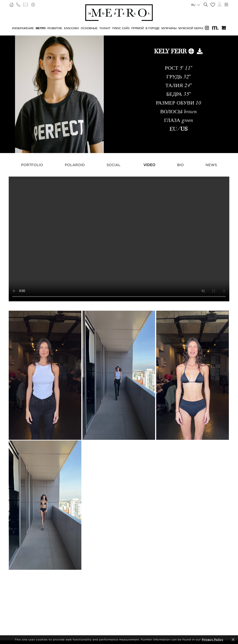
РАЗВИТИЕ (55, 28)
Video (149, 165)
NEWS (211, 165)
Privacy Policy (213, 640)
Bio (180, 165)
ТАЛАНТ (105, 28)
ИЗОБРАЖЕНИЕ (23, 28)
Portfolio (32, 165)
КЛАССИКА (71, 28)
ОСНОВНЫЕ (89, 28)
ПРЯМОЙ (137, 28)
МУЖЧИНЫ (169, 28)
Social (114, 165)
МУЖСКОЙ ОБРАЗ (191, 28)
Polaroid (75, 165)
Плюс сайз (121, 28)
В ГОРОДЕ (153, 28)
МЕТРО (41, 28)
